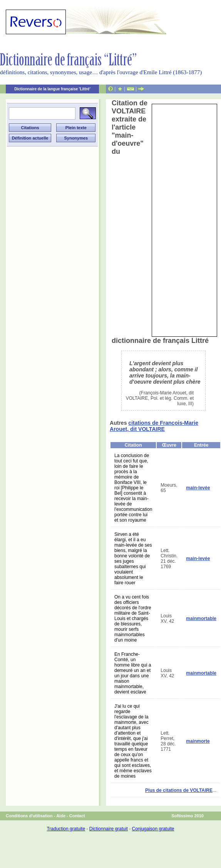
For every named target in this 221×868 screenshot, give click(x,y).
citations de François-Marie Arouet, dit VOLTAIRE (154, 426)
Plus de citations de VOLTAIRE (179, 790)
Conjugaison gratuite (153, 829)
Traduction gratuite (66, 829)
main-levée (198, 488)
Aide (61, 816)
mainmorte (198, 741)
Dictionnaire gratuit (109, 829)
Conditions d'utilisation (29, 816)
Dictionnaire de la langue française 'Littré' (52, 89)
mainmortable (201, 619)
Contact (77, 816)
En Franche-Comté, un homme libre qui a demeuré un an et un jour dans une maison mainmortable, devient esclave (133, 673)
